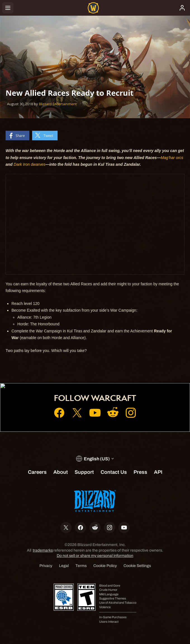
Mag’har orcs (172, 158)
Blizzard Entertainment (58, 104)
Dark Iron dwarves (30, 164)
